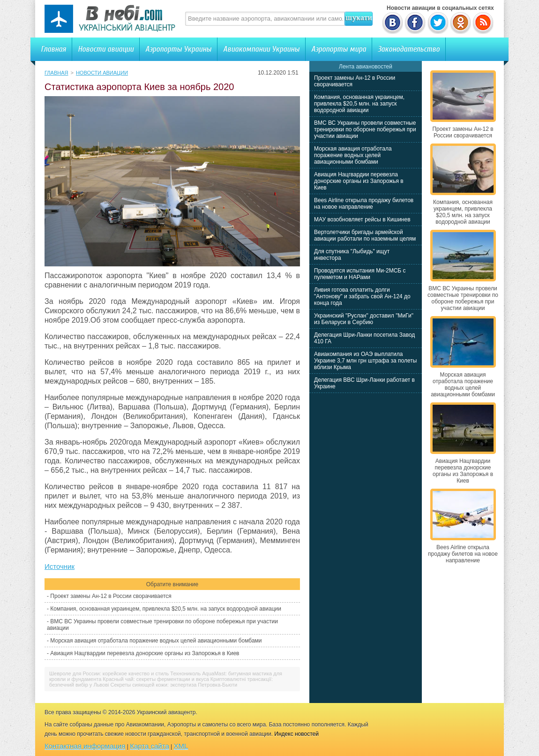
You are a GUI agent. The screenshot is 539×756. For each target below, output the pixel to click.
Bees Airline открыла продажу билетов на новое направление (364, 204)
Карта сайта (150, 746)
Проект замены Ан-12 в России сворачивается (111, 596)
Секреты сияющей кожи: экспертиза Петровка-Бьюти (174, 685)
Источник (60, 566)
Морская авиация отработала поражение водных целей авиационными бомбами (156, 641)
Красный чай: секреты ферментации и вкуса (156, 679)
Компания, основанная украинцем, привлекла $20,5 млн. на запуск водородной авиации (166, 609)
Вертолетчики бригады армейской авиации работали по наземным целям (365, 235)
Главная (53, 49)
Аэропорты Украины (178, 49)
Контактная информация (85, 746)
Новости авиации (106, 49)
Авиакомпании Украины (261, 49)
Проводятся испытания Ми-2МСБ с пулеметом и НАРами (360, 274)
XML (181, 746)
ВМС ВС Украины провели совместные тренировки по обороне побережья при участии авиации (365, 129)
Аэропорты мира (339, 49)
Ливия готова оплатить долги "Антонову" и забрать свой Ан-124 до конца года (362, 296)
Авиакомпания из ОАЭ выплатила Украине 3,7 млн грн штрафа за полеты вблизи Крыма (365, 361)
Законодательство (409, 49)
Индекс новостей (296, 734)
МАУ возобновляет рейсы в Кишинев (362, 219)
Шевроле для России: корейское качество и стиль (109, 673)
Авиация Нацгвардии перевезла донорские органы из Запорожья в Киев (145, 653)
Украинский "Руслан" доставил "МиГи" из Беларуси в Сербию (364, 319)
